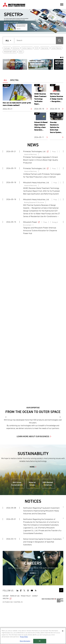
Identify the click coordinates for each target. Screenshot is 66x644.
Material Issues (32, 523)
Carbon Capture (27, 48)
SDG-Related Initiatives (48, 523)
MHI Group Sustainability (17, 523)
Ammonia (16, 48)
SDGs (21, 52)
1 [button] (61, 57)
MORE (32, 506)
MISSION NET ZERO (10, 52)
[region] (33, 636)
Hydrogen (7, 48)
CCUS (36, 48)
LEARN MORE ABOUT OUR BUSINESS (33, 475)
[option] (15, 64)
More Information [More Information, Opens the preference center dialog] (25, 641)
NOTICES (33, 540)
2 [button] (63, 57)
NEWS (33, 145)
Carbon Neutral (56, 48)
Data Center (45, 48)
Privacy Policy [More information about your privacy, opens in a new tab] (24, 637)
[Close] (63, 631)
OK (40, 641)
